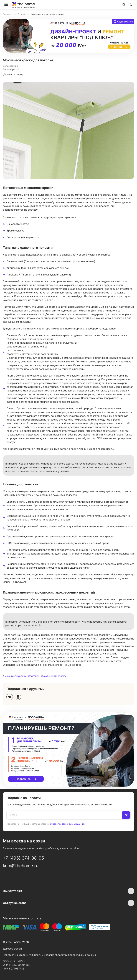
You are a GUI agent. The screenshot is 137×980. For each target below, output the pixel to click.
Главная (7, 14)
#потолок (34, 676)
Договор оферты (13, 949)
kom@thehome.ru (21, 866)
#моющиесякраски (15, 676)
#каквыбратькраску (54, 676)
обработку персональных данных (68, 824)
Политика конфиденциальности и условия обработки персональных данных (49, 955)
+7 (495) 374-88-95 (23, 858)
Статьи (22, 14)
